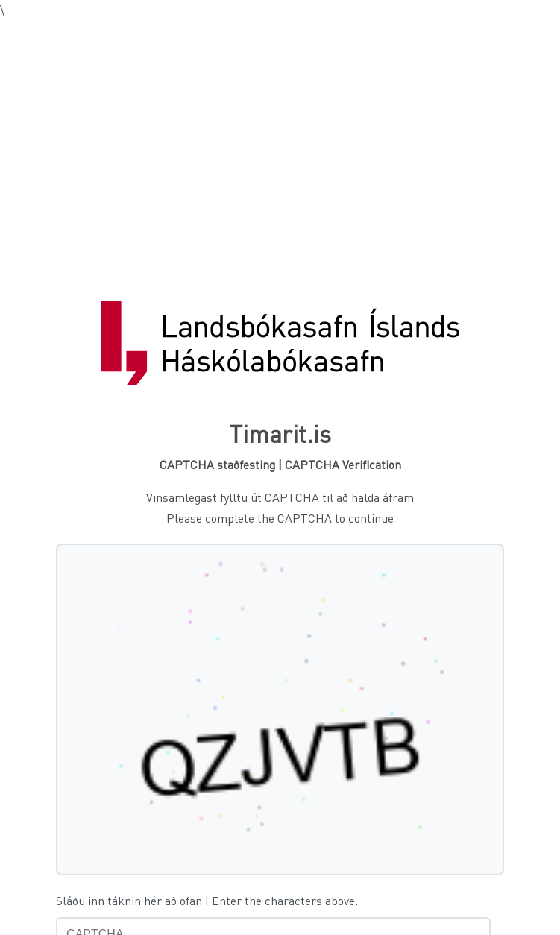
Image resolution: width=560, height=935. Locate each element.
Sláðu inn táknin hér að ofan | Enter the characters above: (207, 900)
